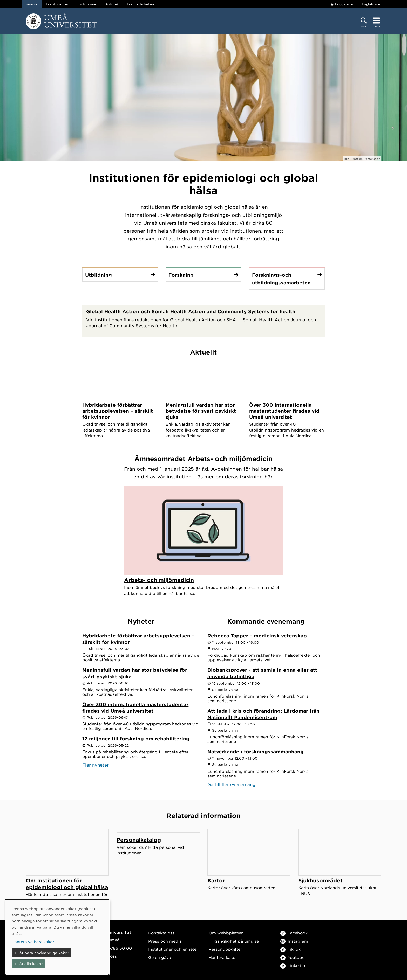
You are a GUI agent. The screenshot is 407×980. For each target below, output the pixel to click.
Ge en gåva (160, 958)
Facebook (294, 933)
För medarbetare (141, 4)
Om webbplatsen (226, 933)
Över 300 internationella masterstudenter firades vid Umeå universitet (135, 708)
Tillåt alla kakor (28, 964)
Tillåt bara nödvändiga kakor (42, 953)
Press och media (165, 941)
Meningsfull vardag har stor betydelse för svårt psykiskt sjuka (135, 673)
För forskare (86, 4)
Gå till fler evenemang (231, 784)
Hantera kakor (223, 958)
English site (371, 4)
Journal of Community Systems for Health (132, 325)
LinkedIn (293, 966)
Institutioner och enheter (173, 949)
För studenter (57, 4)
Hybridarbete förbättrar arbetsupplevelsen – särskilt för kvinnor (138, 639)
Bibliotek (112, 4)
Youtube (292, 958)
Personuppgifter (225, 949)
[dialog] (57, 937)
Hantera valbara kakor (33, 942)
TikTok (290, 949)
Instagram (294, 941)
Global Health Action (194, 319)
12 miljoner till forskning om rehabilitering (136, 739)
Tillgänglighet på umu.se (234, 941)
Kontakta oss (161, 933)
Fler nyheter (96, 765)
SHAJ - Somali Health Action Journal (266, 319)
